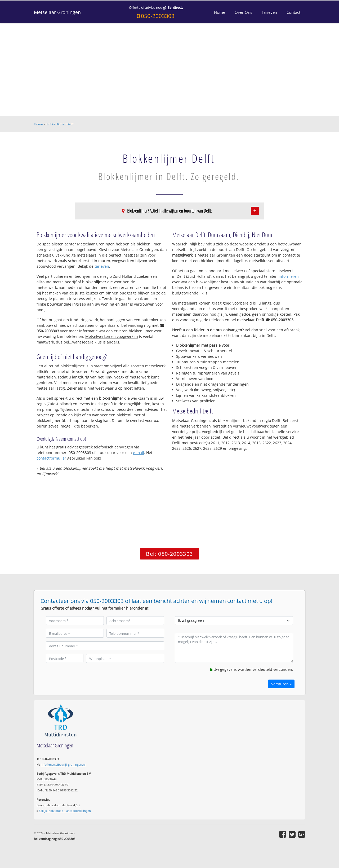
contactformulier (51, 458)
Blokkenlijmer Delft (60, 124)
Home (38, 124)
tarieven (102, 266)
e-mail (139, 453)
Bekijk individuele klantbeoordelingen (65, 811)
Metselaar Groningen (57, 12)
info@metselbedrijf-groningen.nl (63, 765)
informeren (289, 276)
